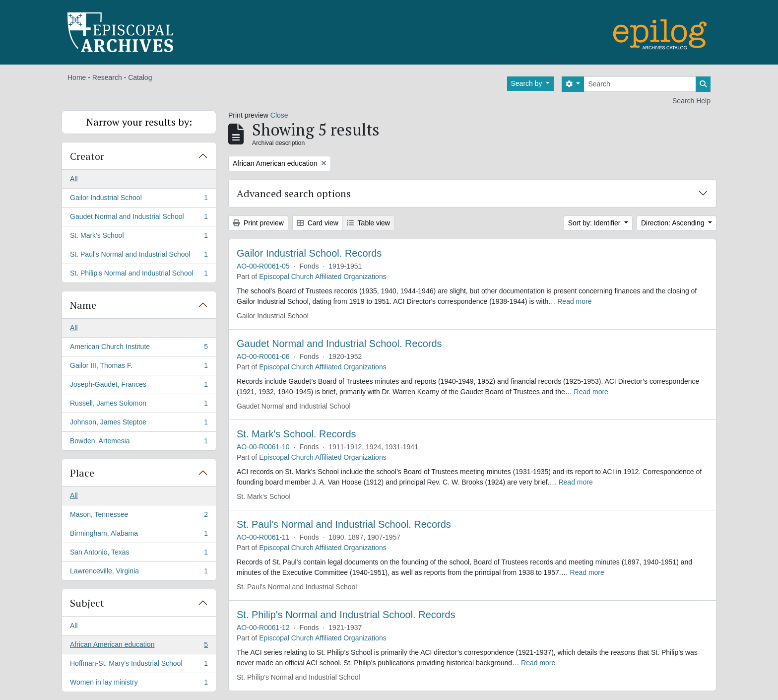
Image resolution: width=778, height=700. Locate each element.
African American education (139, 646)
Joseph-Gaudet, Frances (139, 386)
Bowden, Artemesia (139, 443)
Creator (87, 156)
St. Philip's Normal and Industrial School (139, 275)
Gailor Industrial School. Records (309, 253)
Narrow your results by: (139, 122)
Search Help (691, 101)
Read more (574, 301)
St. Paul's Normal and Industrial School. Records (344, 524)
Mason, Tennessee (139, 516)
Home (77, 77)
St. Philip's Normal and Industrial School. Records (346, 615)
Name (83, 305)
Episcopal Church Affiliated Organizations (323, 277)
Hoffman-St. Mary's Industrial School (139, 665)
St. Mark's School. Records (296, 434)
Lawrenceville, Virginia (139, 573)
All (74, 179)
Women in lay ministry (139, 684)
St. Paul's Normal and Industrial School (139, 256)
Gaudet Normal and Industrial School (139, 218)
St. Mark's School (139, 237)
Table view (368, 223)
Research (107, 77)
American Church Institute (139, 349)
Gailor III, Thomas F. (139, 367)
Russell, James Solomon (139, 405)
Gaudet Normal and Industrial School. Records (339, 344)
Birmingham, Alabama (139, 535)
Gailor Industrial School (139, 200)
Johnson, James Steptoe (139, 424)
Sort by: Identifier (595, 223)
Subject (87, 603)
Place (82, 473)
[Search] (640, 84)
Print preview (258, 223)
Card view (318, 223)
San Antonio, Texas (139, 554)
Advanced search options (294, 193)
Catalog (140, 77)
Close (279, 115)
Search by (528, 83)
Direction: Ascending (674, 223)
